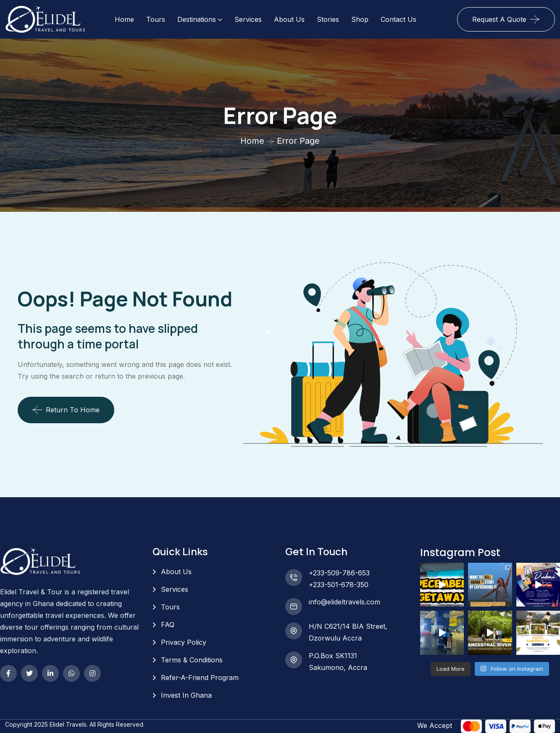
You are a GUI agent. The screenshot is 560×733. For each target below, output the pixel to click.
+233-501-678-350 (339, 585)
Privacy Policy (184, 642)
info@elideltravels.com (344, 602)
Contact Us (398, 19)
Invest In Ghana (186, 695)
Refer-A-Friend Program (200, 678)
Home (124, 19)
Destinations (197, 19)
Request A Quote (499, 19)
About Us (289, 19)
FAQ (168, 625)
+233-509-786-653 (339, 573)
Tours (156, 19)
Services (248, 19)
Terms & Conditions (192, 660)
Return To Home (66, 410)
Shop (360, 19)
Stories (328, 19)
